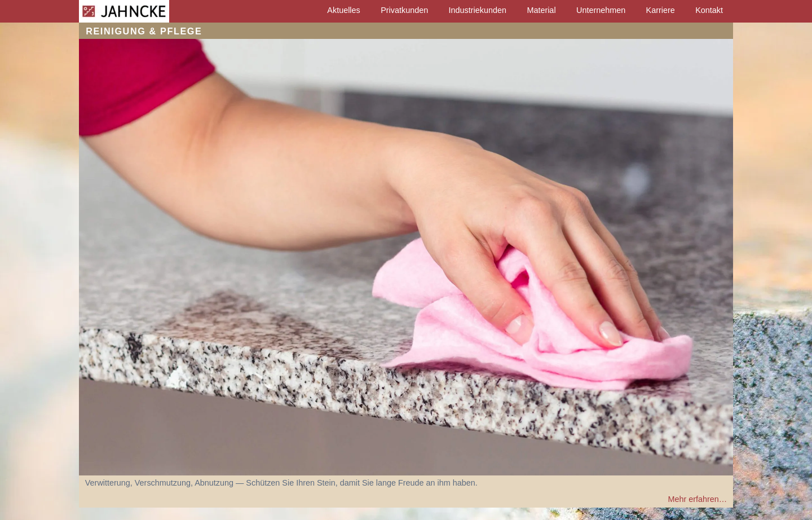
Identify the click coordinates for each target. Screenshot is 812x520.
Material (541, 10)
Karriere (661, 10)
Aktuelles (343, 10)
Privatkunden (404, 10)
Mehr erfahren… (697, 499)
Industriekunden (478, 10)
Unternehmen (601, 10)
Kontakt (709, 10)
